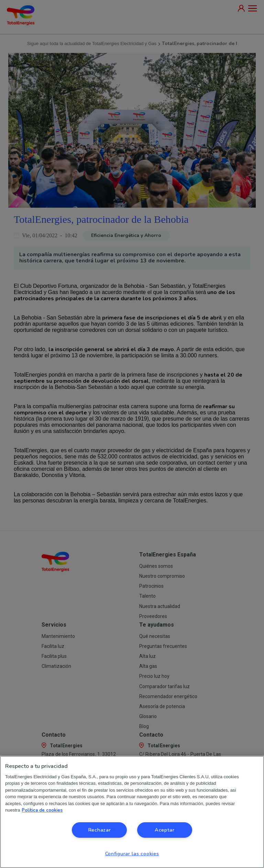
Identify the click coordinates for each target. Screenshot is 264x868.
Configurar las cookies (132, 854)
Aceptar (165, 830)
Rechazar (100, 830)
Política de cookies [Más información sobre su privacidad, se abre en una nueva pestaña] (42, 810)
